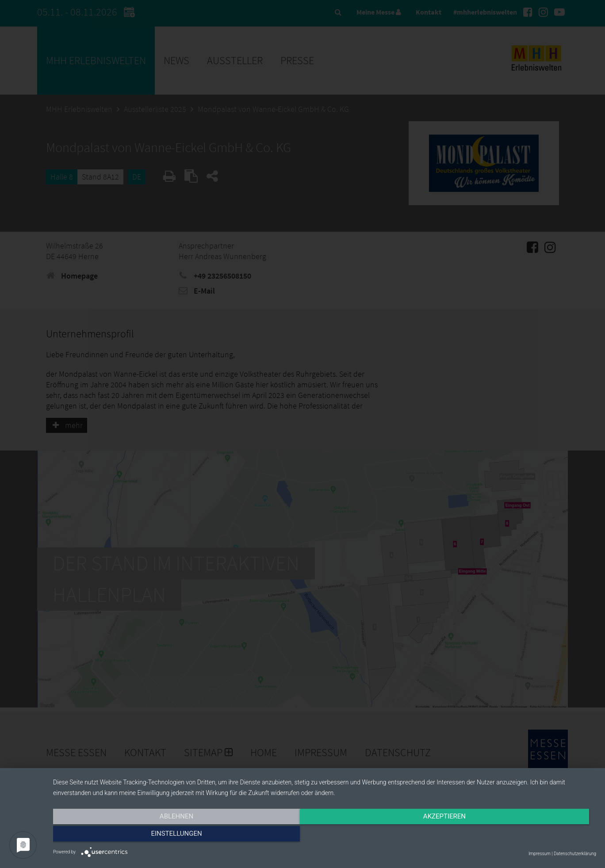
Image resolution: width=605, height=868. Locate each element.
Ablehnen (134, 836)
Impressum (540, 854)
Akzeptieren (325, 836)
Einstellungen (515, 836)
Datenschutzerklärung (575, 854)
